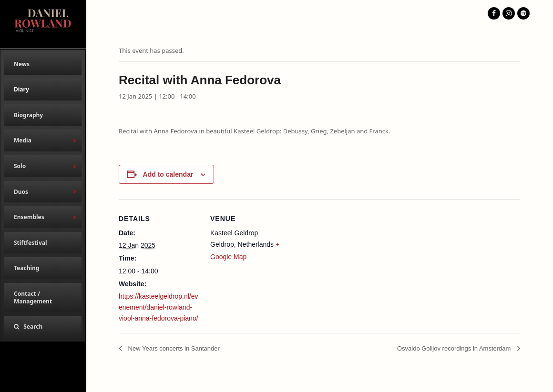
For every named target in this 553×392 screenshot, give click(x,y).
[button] (43, 327)
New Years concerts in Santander (173, 348)
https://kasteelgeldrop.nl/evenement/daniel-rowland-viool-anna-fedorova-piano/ (159, 307)
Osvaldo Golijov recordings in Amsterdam (455, 348)
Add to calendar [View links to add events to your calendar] (168, 174)
